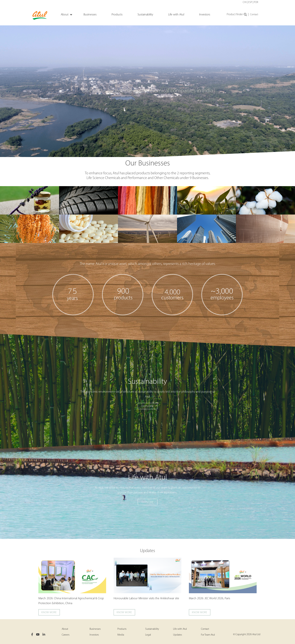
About (65, 629)
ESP (250, 2)
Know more (49, 613)
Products (122, 629)
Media (121, 635)
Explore (148, 406)
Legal (148, 635)
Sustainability (152, 629)
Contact (254, 15)
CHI (245, 2)
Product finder (237, 15)
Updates (147, 551)
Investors (94, 635)
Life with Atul (180, 629)
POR (256, 2)
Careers (66, 635)
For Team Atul (208, 635)
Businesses (95, 629)
